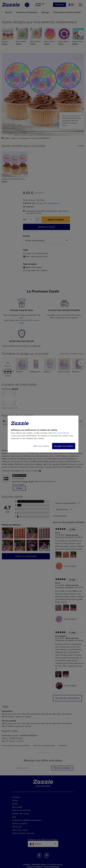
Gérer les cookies (41, 446)
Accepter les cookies (64, 446)
